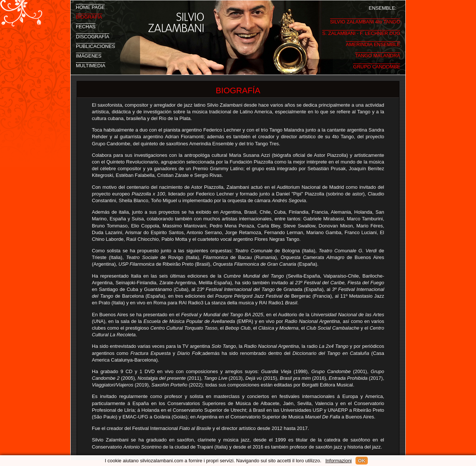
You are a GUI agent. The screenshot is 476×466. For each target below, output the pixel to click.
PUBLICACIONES (95, 46)
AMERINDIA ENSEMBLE (373, 43)
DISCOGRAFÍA (93, 36)
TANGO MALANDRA (378, 54)
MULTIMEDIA (91, 65)
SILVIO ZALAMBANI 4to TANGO (365, 20)
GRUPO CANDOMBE (377, 65)
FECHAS (86, 26)
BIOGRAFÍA (89, 16)
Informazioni (339, 461)
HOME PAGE (90, 7)
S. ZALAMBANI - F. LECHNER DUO (361, 31)
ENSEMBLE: (383, 7)
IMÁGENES (89, 55)
